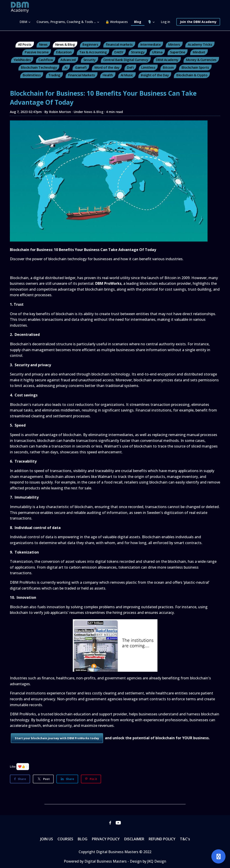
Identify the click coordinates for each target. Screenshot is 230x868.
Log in (165, 22)
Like (13, 766)
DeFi (130, 67)
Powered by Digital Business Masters (96, 861)
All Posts (25, 44)
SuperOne (178, 52)
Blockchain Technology (39, 67)
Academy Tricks (200, 44)
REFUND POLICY (162, 839)
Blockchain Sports (195, 67)
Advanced (68, 60)
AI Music (127, 75)
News (43, 44)
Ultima (157, 52)
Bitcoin (168, 67)
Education (64, 52)
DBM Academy (167, 60)
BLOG (83, 839)
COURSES (65, 839)
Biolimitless (32, 75)
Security (90, 60)
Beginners (90, 44)
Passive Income (37, 52)
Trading (54, 75)
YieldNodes (22, 60)
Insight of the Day (155, 75)
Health (108, 75)
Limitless (148, 67)
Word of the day (107, 67)
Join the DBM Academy (198, 22)
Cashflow (46, 60)
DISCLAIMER (134, 839)
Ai (66, 67)
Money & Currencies (201, 60)
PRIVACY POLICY (106, 839)
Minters (174, 44)
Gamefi (81, 67)
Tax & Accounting (93, 52)
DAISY (119, 52)
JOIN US (47, 839)
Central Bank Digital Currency (126, 60)
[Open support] (218, 856)
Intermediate (150, 44)
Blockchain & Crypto (192, 75)
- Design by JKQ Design (147, 861)
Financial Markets (82, 75)
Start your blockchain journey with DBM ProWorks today (57, 738)
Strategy (138, 52)
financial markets (119, 44)
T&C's (185, 839)
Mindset (199, 52)
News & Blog (65, 44)
